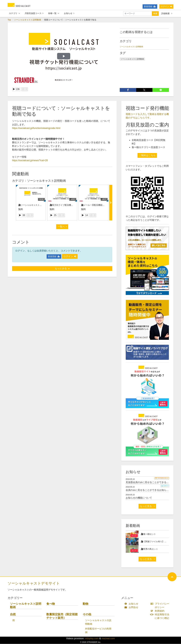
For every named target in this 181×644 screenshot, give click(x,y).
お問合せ (132, 607)
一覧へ (62, 227)
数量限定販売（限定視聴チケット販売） (62, 616)
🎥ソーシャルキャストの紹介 (32, 205)
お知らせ (69, 13)
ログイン (166, 6)
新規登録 (150, 6)
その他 (87, 614)
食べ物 (51, 604)
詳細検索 (167, 13)
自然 (13, 614)
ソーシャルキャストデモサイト (34, 583)
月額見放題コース (34, 13)
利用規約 (158, 611)
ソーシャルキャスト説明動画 (28, 20)
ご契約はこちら (147, 155)
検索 (155, 13)
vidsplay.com (92, 639)
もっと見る (147, 506)
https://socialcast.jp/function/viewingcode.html (36, 128)
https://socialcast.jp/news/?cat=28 (30, 161)
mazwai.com (108, 639)
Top (9, 20)
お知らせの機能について (139, 498)
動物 (85, 604)
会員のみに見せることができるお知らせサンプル (152, 490)
